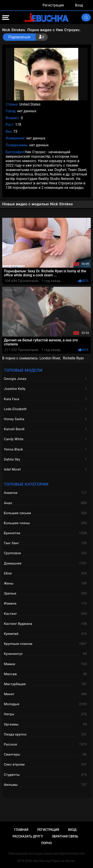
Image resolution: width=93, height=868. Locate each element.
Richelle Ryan (74, 358)
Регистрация (53, 5)
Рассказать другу (28, 836)
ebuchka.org (41, 861)
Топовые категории (26, 484)
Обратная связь (65, 836)
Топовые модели (23, 370)
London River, (50, 358)
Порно (46, 843)
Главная (21, 830)
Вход (79, 5)
